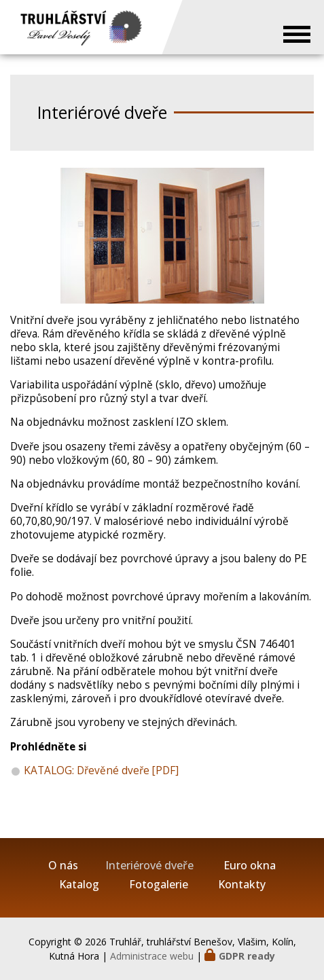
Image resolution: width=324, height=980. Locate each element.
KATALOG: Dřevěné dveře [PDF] (101, 770)
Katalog (79, 885)
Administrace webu (152, 956)
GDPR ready (247, 956)
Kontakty (242, 885)
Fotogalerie (159, 885)
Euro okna (250, 866)
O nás (63, 866)
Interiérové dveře (149, 866)
